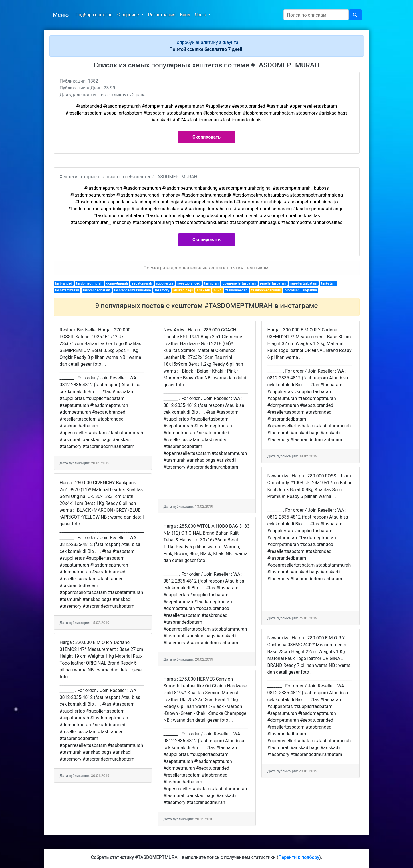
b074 (218, 290)
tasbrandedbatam (97, 290)
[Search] (316, 15)
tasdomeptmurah (89, 283)
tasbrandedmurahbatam (132, 290)
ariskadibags (183, 290)
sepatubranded (189, 283)
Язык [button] (201, 15)
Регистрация (162, 15)
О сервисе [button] (129, 15)
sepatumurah (142, 283)
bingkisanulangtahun (301, 290)
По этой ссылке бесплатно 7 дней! (207, 49)
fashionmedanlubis (266, 290)
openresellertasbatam (239, 283)
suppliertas (165, 283)
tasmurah (211, 283)
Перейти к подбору (299, 857)
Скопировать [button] (206, 137)
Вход (185, 15)
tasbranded (64, 283)
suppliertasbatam (304, 283)
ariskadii (203, 290)
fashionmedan (236, 290)
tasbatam (328, 283)
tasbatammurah (67, 290)
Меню (61, 15)
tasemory (162, 290)
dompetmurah (117, 283)
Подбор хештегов (94, 15)
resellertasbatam (273, 283)
